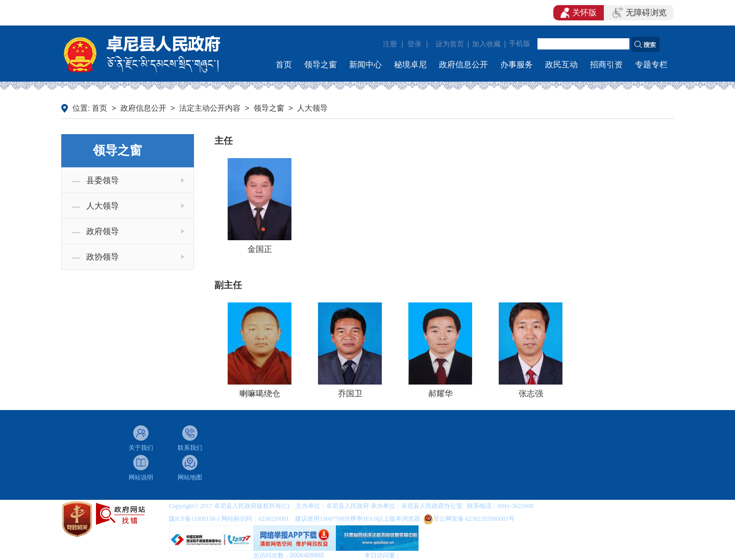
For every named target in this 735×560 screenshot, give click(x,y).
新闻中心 (365, 65)
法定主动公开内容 (210, 108)
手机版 (520, 44)
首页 (284, 65)
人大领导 (312, 108)
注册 (390, 44)
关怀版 (579, 13)
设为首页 (450, 44)
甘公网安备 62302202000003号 (474, 519)
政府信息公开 (463, 65)
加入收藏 (486, 44)
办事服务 (517, 65)
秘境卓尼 (410, 65)
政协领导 (103, 257)
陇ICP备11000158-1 (195, 519)
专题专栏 (651, 65)
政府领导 (103, 231)
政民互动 (561, 65)
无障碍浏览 (640, 13)
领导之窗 (321, 65)
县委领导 (103, 180)
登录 (414, 44)
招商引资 (606, 65)
